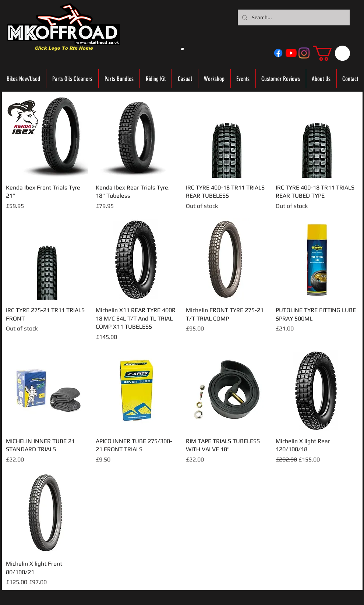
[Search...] (293, 17)
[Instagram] (304, 53)
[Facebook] (278, 53)
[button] (331, 53)
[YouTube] (291, 53)
